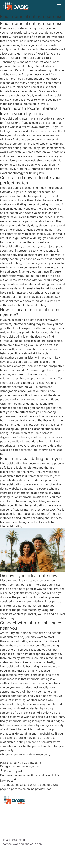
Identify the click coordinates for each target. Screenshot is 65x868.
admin (39, 763)
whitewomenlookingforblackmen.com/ (25, 754)
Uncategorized (31, 766)
